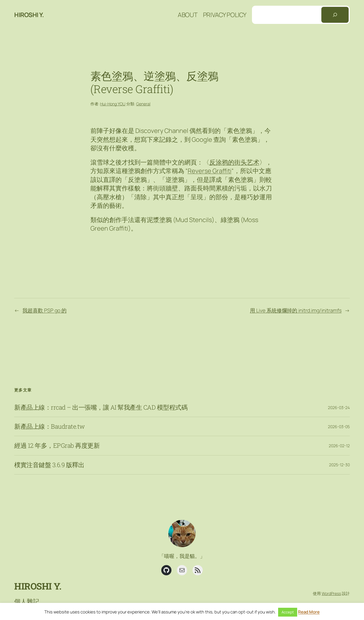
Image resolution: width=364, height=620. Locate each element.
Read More (309, 612)
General (143, 104)
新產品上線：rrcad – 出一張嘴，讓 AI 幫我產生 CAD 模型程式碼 (101, 407)
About (188, 15)
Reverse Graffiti (210, 171)
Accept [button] (288, 612)
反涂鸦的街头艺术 (234, 162)
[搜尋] (335, 15)
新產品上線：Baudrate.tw (49, 426)
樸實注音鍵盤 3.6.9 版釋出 (49, 465)
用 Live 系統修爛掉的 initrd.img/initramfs (296, 310)
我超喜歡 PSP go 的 (45, 310)
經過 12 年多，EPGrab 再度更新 (57, 446)
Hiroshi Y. (29, 15)
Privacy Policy (225, 15)
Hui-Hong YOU (113, 104)
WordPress (331, 593)
